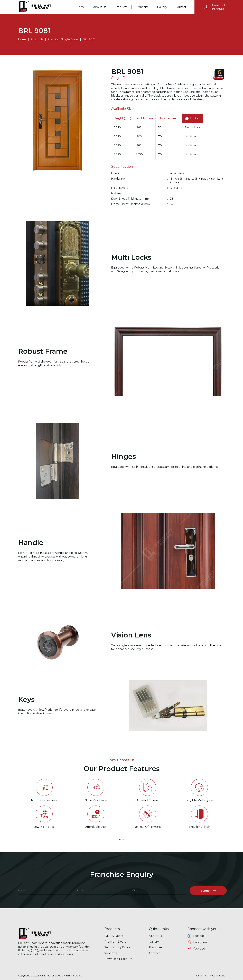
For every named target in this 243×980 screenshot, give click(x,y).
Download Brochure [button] (118, 959)
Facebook (197, 936)
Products (37, 39)
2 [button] (123, 840)
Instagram (197, 942)
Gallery (154, 942)
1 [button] (120, 840)
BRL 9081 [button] (89, 39)
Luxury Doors (114, 936)
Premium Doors (115, 942)
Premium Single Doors (63, 39)
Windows (111, 953)
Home (22, 39)
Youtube (196, 949)
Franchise (142, 7)
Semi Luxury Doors (117, 947)
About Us (155, 936)
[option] (44, 802)
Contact (154, 953)
